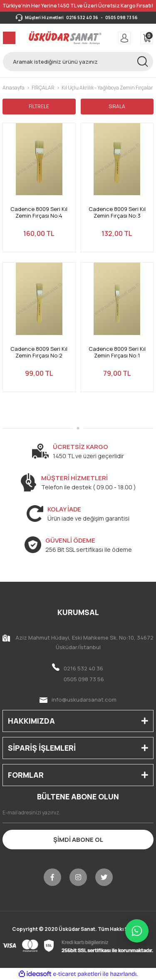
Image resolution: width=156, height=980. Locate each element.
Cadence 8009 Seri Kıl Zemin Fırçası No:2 (39, 352)
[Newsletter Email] (78, 813)
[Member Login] (124, 38)
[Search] (78, 62)
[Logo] (65, 38)
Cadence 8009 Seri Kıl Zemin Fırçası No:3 (117, 212)
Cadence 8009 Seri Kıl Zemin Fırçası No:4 (39, 212)
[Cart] (147, 38)
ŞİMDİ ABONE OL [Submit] (78, 840)
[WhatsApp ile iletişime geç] (137, 931)
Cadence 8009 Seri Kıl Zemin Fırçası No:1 (117, 352)
